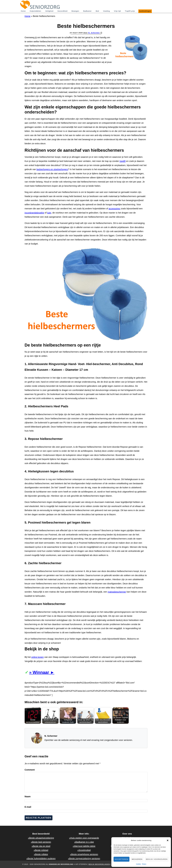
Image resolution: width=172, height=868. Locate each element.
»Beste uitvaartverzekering (41, 838)
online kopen (37, 657)
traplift (123, 161)
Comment (30, 770)
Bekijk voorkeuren (157, 859)
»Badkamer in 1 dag (84, 842)
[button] (168, 840)
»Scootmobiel (84, 850)
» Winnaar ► (42, 672)
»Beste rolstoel (41, 850)
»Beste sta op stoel (41, 846)
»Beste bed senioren (41, 842)
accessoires (114, 209)
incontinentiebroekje (34, 213)
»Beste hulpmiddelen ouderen (41, 858)
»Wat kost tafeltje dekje (84, 846)
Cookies (138, 864)
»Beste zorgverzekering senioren (84, 858)
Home (27, 16)
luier (49, 213)
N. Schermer (94, 33)
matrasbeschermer (117, 592)
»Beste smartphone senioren (84, 854)
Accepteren (121, 859)
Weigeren (137, 859)
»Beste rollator (41, 854)
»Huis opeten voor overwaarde (84, 838)
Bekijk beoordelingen (99, 864)
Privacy (144, 864)
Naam (28, 796)
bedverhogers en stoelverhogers (52, 169)
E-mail (28, 807)
